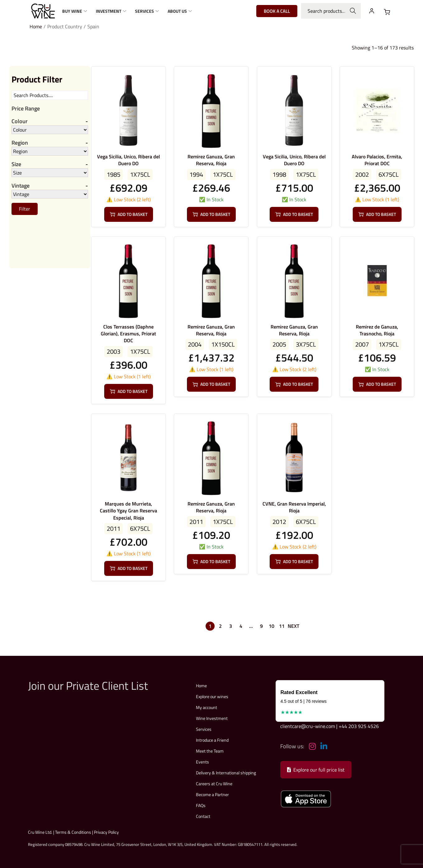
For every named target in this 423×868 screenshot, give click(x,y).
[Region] (50, 152)
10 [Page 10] (272, 626)
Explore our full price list (316, 770)
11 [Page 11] (282, 626)
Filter (25, 209)
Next (293, 626)
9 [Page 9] (261, 626)
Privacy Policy (106, 832)
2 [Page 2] (220, 626)
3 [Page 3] (231, 626)
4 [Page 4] (241, 626)
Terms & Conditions (73, 832)
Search (353, 11)
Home (36, 26)
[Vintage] (50, 195)
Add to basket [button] (129, 214)
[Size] (50, 173)
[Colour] (50, 130)
